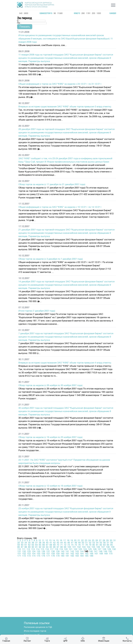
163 (77, 554)
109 (113, 547)
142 (72, 552)
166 (91, 554)
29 (107, 541)
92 (40, 547)
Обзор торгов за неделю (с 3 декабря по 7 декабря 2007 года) (51, 259)
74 (72, 545)
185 (87, 556)
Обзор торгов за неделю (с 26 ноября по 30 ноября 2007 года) (50, 386)
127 (100, 549)
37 (36, 543)
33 (22, 543)
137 (48, 552)
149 (105, 552)
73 (69, 545)
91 (36, 547)
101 (74, 547)
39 (44, 543)
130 (114, 549)
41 (51, 543)
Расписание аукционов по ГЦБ (38, 627)
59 (19, 545)
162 (72, 554)
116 (47, 549)
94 (47, 547)
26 (97, 541)
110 (19, 549)
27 (100, 541)
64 (36, 545)
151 (19, 554)
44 (61, 543)
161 (67, 554)
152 (24, 554)
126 (95, 549)
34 (26, 543)
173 (29, 556)
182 (72, 556)
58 (112, 543)
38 (40, 543)
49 (79, 543)
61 (26, 545)
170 (111, 554)
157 (48, 554)
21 (79, 541)
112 (28, 549)
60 (22, 545)
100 (69, 547)
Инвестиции (104, 639)
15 (57, 541)
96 (54, 547)
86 (19, 547)
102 (79, 547)
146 (91, 552)
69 (54, 545)
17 (65, 541)
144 (82, 552)
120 (66, 549)
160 (63, 554)
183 (77, 556)
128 (104, 549)
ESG (83, 639)
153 (29, 554)
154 (34, 554)
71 (61, 545)
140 (63, 552)
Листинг (27, 639)
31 (115, 541)
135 (38, 552)
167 (96, 554)
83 (104, 545)
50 (83, 543)
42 (54, 543)
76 (79, 545)
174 (34, 556)
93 (44, 547)
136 (43, 552)
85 (112, 545)
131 (19, 552)
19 (72, 541)
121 (71, 549)
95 (51, 547)
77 (83, 545)
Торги (47, 639)
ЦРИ (65, 639)
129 (109, 549)
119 (61, 549)
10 (40, 541)
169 (106, 554)
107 (103, 547)
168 (101, 554)
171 (19, 556)
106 (98, 547)
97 (58, 547)
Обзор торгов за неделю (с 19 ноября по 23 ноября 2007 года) (50, 437)
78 (87, 545)
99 (65, 547)
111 (24, 549)
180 (63, 556)
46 (69, 543)
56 (104, 543)
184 (82, 556)
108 (108, 547)
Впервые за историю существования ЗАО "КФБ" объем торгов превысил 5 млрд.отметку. (65, 107)
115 (42, 549)
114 (38, 549)
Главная (6, 639)
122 (75, 549)
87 (22, 547)
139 (58, 552)
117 (52, 549)
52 (90, 543)
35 (29, 543)
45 (65, 543)
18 (68, 541)
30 (111, 541)
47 (72, 543)
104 (89, 547)
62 (29, 545)
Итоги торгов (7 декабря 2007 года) (37, 311)
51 (87, 543)
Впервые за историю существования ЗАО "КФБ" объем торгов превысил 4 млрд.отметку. (65, 363)
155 (38, 554)
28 (104, 541)
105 (93, 547)
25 (93, 541)
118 (56, 549)
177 (48, 556)
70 (58, 545)
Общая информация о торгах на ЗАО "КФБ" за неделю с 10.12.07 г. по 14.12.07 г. (60, 207)
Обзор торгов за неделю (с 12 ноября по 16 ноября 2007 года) (50, 486)
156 (43, 554)
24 (90, 541)
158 (53, 554)
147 (96, 552)
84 (108, 545)
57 (108, 543)
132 (24, 552)
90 (33, 547)
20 (75, 541)
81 (97, 545)
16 (61, 541)
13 (50, 541)
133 (29, 552)
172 (24, 556)
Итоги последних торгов (35, 631)
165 (87, 554)
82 (101, 545)
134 (34, 552)
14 (54, 541)
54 (97, 543)
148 (100, 552)
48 (76, 543)
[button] (25, 27)
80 (94, 545)
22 (82, 541)
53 (94, 543)
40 (47, 543)
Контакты (127, 639)
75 (76, 545)
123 (80, 549)
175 (38, 556)
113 (33, 549)
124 (85, 549)
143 (77, 552)
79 (90, 545)
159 (58, 554)
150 (110, 552)
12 (47, 541)
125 (90, 549)
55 (101, 543)
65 (40, 545)
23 (86, 541)
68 (51, 545)
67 (47, 545)
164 (82, 554)
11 (43, 541)
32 (19, 543)
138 (53, 552)
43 (58, 543)
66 (44, 545)
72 (65, 545)
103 (84, 547)
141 (67, 552)
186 (91, 556)
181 (67, 556)
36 (33, 543)
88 (26, 547)
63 (33, 545)
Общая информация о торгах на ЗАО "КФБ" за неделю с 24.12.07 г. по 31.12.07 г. (60, 84)
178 (53, 556)
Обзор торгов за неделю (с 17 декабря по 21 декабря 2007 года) (52, 185)
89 (29, 547)
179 (58, 556)
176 (43, 556)
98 (61, 547)
